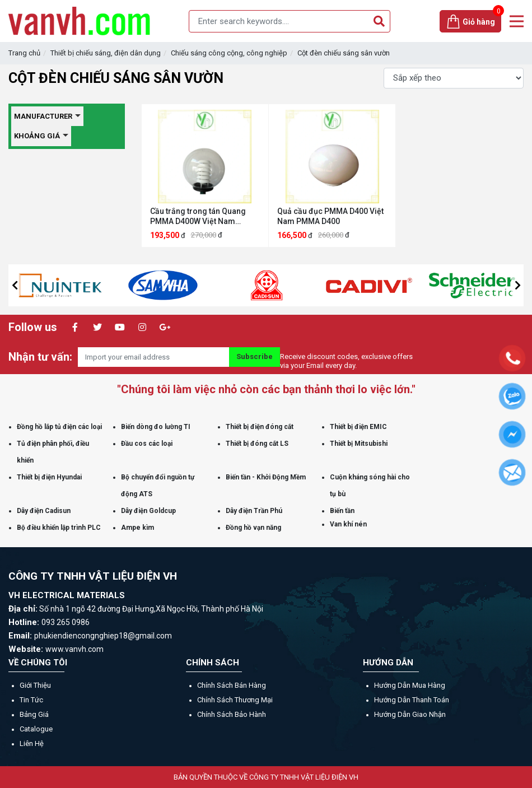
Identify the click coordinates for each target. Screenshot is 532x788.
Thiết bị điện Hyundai (49, 477)
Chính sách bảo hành (232, 714)
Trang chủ (24, 53)
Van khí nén (348, 524)
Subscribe (255, 356)
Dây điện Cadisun (44, 511)
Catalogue (36, 729)
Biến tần (342, 511)
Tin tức (31, 700)
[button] (15, 285)
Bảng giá (34, 714)
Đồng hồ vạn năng (253, 528)
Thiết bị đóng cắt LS (257, 444)
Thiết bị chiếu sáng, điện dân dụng (106, 53)
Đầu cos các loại (147, 444)
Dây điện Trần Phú (254, 511)
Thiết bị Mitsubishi (359, 444)
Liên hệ (32, 743)
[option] (92, 285)
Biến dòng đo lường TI (156, 427)
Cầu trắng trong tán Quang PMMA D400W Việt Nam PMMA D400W (198, 216)
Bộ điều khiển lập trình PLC (59, 528)
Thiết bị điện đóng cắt (260, 427)
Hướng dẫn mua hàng (410, 685)
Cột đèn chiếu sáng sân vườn (344, 53)
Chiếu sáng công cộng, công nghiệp (229, 53)
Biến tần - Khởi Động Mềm (266, 477)
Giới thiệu (35, 685)
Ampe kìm (137, 528)
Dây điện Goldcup (148, 511)
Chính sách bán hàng (232, 685)
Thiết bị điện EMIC (358, 427)
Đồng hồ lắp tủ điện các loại (59, 427)
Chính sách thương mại (235, 700)
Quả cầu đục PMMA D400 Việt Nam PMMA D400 (330, 216)
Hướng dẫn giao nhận (410, 714)
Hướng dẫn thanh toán (412, 700)
